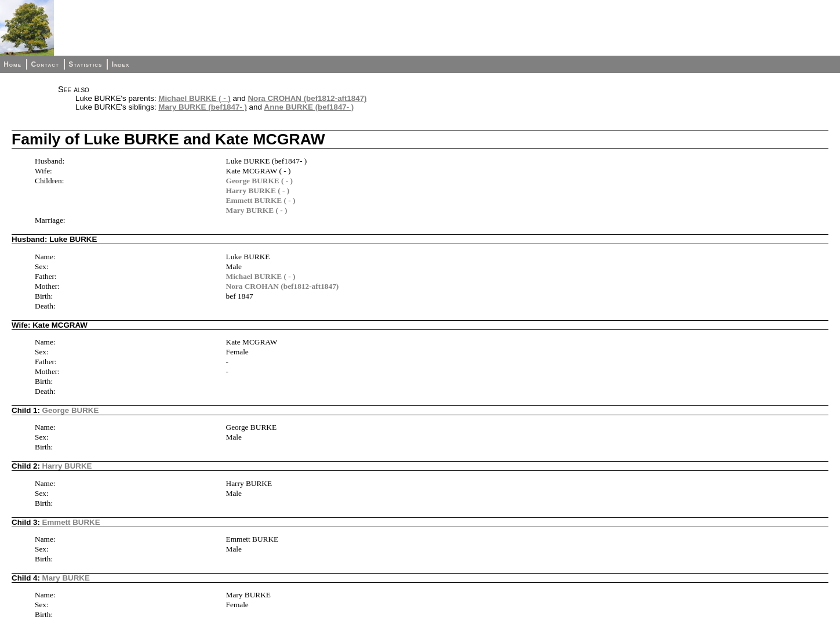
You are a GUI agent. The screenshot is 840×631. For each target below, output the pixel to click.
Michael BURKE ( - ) (194, 98)
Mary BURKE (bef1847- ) (203, 107)
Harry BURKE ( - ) (258, 191)
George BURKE (71, 410)
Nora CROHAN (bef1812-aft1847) (307, 98)
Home (12, 64)
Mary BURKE (66, 578)
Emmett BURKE (71, 522)
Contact (45, 64)
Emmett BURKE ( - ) (261, 200)
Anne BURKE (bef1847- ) (309, 107)
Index (121, 64)
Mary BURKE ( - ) (257, 210)
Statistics (85, 64)
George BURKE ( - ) (259, 181)
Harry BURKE (67, 466)
